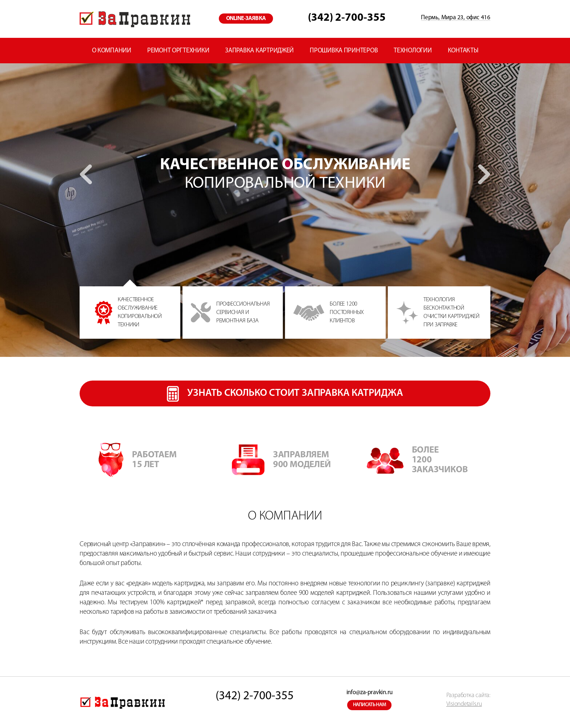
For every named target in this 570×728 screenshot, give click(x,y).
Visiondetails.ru (464, 704)
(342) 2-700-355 (347, 18)
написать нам (370, 705)
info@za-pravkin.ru (370, 693)
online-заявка (246, 19)
